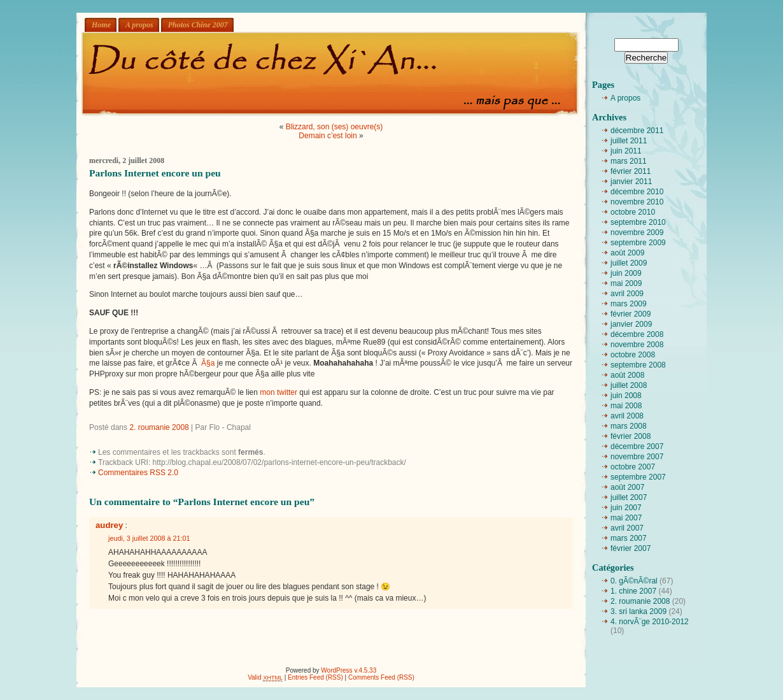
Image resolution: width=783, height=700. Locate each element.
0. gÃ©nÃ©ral (634, 581)
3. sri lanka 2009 (638, 611)
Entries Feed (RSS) (315, 677)
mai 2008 (626, 406)
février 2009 (631, 314)
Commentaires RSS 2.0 (138, 473)
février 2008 (631, 436)
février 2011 (631, 171)
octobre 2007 (633, 467)
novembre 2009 (637, 232)
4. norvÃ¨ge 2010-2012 (650, 622)
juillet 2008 (629, 385)
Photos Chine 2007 (198, 25)
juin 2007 (626, 508)
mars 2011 (629, 161)
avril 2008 (627, 416)
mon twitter (279, 392)
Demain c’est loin (328, 136)
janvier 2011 (631, 182)
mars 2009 (629, 304)
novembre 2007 (637, 457)
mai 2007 (626, 518)
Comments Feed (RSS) (381, 677)
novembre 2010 (637, 202)
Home (101, 25)
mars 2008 (629, 426)
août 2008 (627, 375)
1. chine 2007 (633, 591)
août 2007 (627, 487)
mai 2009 (626, 283)
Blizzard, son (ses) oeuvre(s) (335, 127)
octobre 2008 (633, 355)
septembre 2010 (638, 222)
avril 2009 (627, 294)
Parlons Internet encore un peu (155, 173)
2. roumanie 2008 (159, 427)
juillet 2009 (629, 263)
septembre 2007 (638, 477)
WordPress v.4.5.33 (349, 670)
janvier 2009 (631, 324)
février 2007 (631, 548)
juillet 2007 (629, 497)
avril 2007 (627, 528)
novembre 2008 (637, 345)
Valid (265, 677)
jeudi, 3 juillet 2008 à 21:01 (149, 538)
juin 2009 (626, 273)
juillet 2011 (629, 141)
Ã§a (208, 363)
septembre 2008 (638, 365)
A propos (139, 25)
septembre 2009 (638, 243)
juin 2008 (626, 396)
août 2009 (627, 253)
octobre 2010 (633, 212)
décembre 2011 (637, 131)
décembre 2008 (637, 334)
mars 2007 (629, 538)
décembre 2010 (637, 192)
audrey (109, 525)
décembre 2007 (637, 446)
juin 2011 (626, 151)
